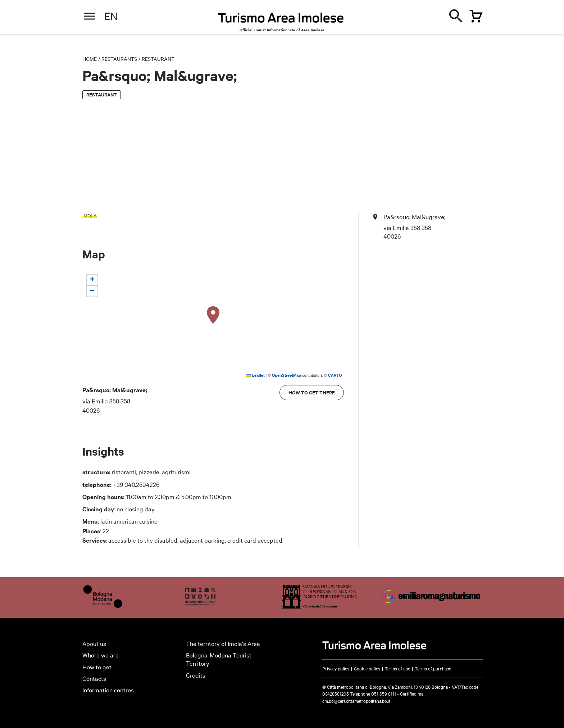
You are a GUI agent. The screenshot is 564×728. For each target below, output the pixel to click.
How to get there (312, 392)
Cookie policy (367, 668)
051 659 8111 (384, 693)
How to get (97, 667)
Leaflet (256, 375)
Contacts (94, 678)
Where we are (101, 655)
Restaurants (119, 59)
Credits (196, 675)
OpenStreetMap (286, 375)
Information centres (108, 690)
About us (94, 643)
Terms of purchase (433, 668)
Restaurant (158, 59)
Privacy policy (336, 668)
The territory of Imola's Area (223, 643)
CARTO (335, 375)
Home (90, 59)
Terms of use (397, 668)
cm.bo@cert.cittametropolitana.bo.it (356, 701)
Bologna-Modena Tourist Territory (219, 659)
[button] (213, 315)
